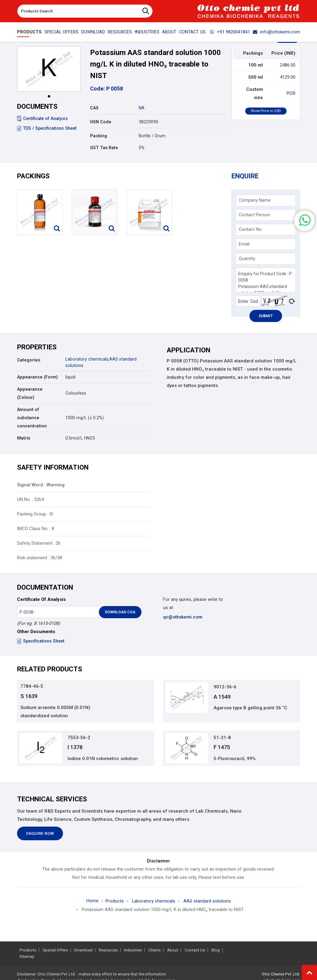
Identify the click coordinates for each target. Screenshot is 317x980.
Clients (154, 950)
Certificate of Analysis (42, 118)
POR (291, 93)
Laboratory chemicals (87, 360)
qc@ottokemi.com (183, 618)
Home (92, 902)
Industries (147, 32)
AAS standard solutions (207, 903)
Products (29, 32)
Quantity (247, 259)
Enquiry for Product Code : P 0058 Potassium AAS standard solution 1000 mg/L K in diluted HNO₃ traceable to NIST (266, 280)
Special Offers (61, 32)
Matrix (24, 438)
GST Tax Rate (104, 148)
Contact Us (192, 32)
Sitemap (27, 956)
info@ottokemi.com (276, 32)
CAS (94, 108)
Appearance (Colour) (30, 394)
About (169, 32)
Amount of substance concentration (32, 418)
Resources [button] (120, 32)
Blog (216, 950)
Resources (108, 950)
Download (93, 32)
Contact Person (255, 215)
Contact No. (251, 230)
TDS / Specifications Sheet (47, 128)
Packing (99, 136)
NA (142, 108)
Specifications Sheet (41, 642)
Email (244, 244)
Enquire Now (40, 835)
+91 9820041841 (230, 32)
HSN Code (101, 122)
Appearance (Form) (37, 377)
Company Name (255, 200)
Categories (29, 361)
